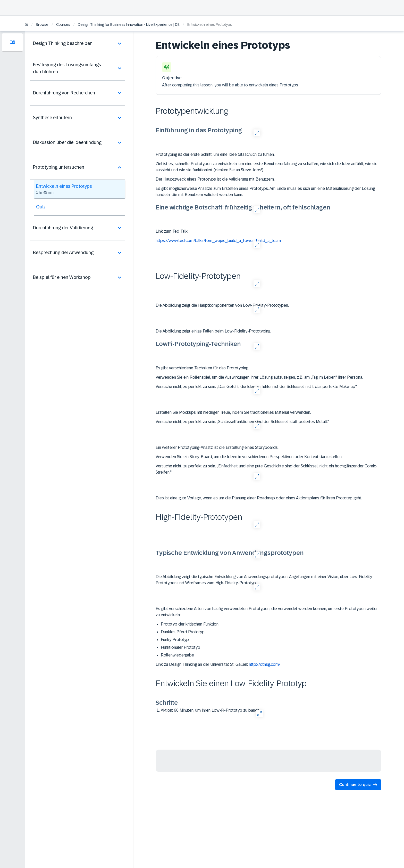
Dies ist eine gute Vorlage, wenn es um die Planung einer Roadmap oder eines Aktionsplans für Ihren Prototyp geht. (259, 498)
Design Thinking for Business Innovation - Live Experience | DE (129, 25)
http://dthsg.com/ (265, 664)
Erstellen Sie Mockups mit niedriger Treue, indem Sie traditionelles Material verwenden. (233, 412)
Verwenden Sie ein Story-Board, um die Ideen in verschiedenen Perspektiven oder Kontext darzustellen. (249, 457)
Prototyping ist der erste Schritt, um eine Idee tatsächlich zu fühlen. (215, 154)
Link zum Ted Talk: (172, 231)
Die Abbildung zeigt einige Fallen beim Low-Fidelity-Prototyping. (213, 331)
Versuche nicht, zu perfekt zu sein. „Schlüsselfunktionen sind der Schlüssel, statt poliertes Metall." (242, 422)
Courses (63, 25)
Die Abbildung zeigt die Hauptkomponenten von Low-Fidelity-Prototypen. (222, 305)
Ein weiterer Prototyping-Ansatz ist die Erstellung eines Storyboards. (217, 447)
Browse (42, 25)
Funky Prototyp (175, 640)
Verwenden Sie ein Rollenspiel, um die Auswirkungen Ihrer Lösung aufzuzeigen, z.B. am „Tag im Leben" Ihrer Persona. (259, 377)
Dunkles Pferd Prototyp (183, 632)
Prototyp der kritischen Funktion (190, 624)
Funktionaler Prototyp (180, 647)
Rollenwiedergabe (177, 655)
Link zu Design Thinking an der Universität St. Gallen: (221, 664)
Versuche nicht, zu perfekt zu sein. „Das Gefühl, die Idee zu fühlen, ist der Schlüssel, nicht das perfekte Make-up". (256, 387)
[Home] (26, 25)
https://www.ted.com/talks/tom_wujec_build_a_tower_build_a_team (218, 241)
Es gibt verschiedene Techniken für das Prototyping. (202, 368)
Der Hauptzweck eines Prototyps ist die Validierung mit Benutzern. (215, 179)
